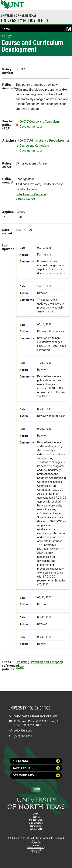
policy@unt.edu (23, 731)
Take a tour (36, 768)
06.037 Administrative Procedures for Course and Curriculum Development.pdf (44, 146)
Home (6, 29)
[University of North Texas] (5, 4)
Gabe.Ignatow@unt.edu (31, 194)
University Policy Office (25, 20)
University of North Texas (19, 15)
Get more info (36, 775)
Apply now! (36, 761)
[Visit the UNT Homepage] (19, 3)
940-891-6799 (25, 199)
